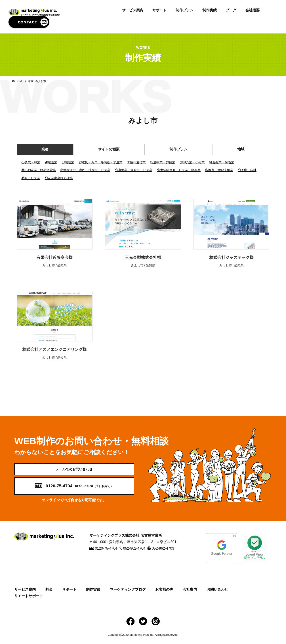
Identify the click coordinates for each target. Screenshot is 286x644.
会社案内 (190, 594)
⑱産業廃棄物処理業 (59, 178)
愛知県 (62, 265)
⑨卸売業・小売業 (192, 162)
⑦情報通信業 (136, 162)
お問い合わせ (217, 594)
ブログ (231, 10)
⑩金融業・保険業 (222, 162)
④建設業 (51, 162)
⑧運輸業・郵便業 (163, 162)
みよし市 (49, 265)
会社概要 (252, 10)
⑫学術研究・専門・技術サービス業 (85, 170)
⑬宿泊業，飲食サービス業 (134, 170)
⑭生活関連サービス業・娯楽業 (179, 170)
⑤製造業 (68, 162)
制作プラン (185, 10)
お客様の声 (164, 594)
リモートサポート (29, 600)
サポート (160, 10)
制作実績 (210, 10)
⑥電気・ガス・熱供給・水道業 (101, 162)
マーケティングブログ (128, 594)
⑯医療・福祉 (247, 170)
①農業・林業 (31, 162)
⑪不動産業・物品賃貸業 (39, 170)
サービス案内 (133, 10)
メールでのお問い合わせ (74, 471)
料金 (49, 594)
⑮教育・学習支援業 (219, 170)
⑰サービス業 (31, 178)
